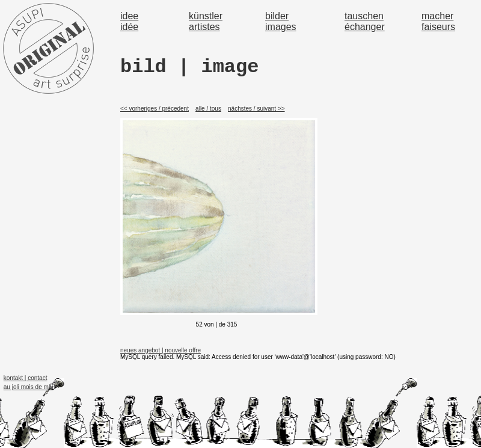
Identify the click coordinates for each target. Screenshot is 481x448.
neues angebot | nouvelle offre (161, 350)
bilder (277, 16)
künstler (206, 16)
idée (129, 27)
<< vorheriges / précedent (155, 109)
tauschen (364, 16)
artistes (204, 27)
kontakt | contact (26, 378)
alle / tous (208, 109)
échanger (365, 27)
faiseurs (438, 27)
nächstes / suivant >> (256, 109)
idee (129, 16)
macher (437, 16)
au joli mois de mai (29, 387)
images (281, 27)
